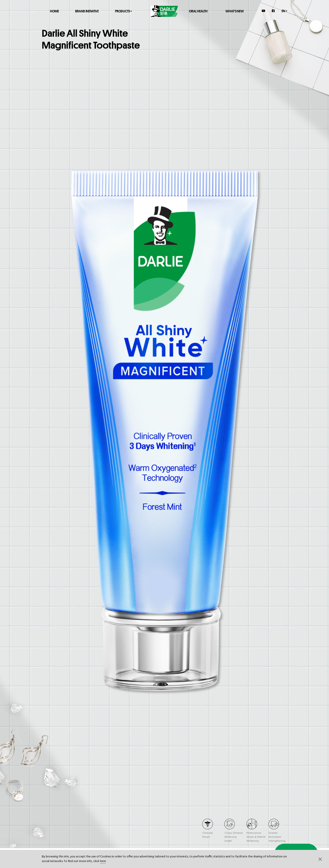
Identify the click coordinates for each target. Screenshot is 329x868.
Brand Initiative (87, 11)
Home (54, 11)
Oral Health (198, 11)
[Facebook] (273, 11)
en (285, 11)
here (103, 861)
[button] (320, 859)
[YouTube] (264, 11)
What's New (235, 11)
